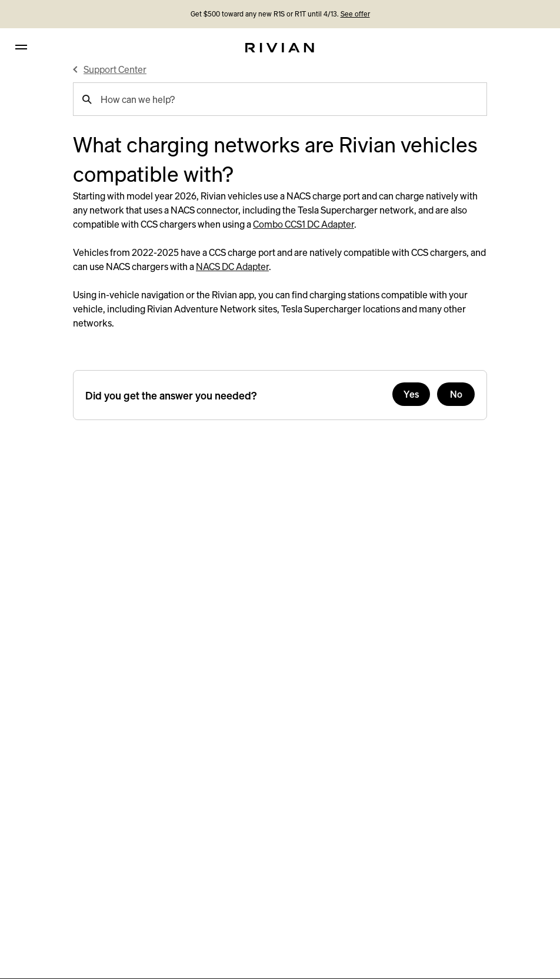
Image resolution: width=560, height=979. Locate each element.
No (456, 394)
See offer (355, 14)
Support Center (115, 69)
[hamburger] (21, 47)
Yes (411, 394)
